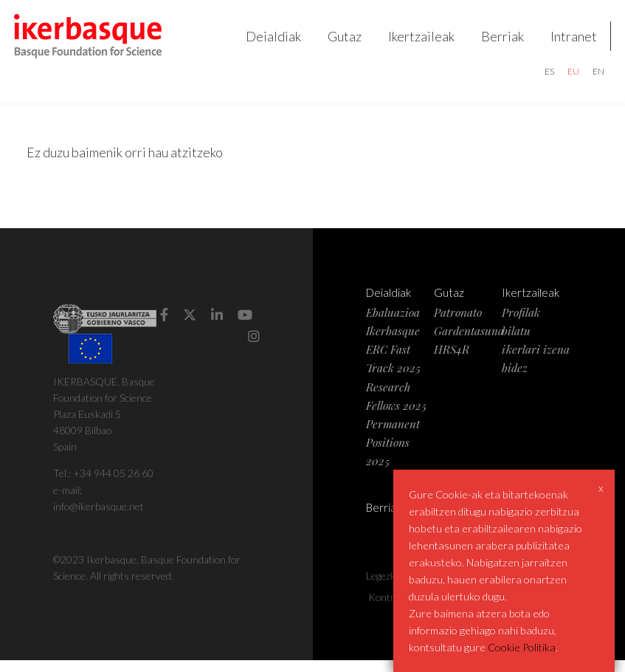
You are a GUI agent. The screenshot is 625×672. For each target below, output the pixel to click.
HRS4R (452, 361)
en (593, 77)
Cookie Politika (522, 647)
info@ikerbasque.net (99, 517)
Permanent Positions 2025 (393, 454)
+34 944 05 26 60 (113, 485)
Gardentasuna (469, 342)
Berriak (497, 41)
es (543, 77)
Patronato (458, 324)
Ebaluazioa (393, 324)
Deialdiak (267, 41)
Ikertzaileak (415, 41)
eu (567, 77)
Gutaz (339, 41)
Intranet (568, 41)
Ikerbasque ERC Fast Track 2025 (393, 361)
